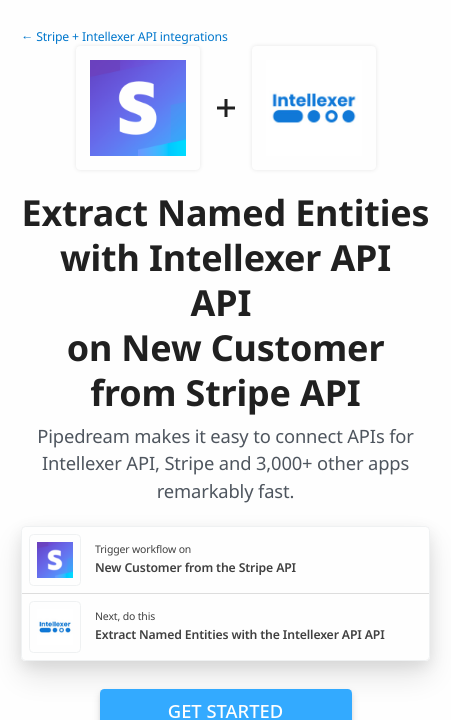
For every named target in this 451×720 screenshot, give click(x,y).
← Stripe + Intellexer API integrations (124, 36)
